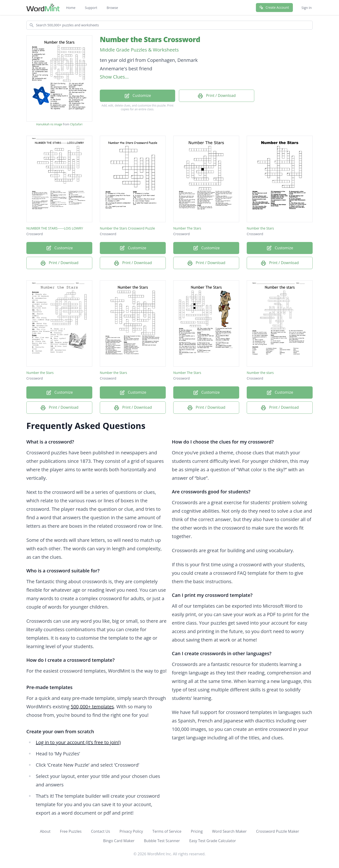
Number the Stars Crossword (150, 39)
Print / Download (217, 96)
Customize (137, 96)
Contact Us (100, 831)
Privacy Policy (131, 831)
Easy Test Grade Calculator (213, 841)
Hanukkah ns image (49, 124)
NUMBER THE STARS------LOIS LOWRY (55, 228)
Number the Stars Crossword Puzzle (127, 228)
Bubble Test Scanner (162, 841)
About (45, 831)
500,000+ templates (92, 707)
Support (91, 8)
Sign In (307, 8)
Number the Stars (260, 228)
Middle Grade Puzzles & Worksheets (139, 50)
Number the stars (260, 373)
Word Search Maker (229, 831)
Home (71, 8)
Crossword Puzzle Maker (278, 831)
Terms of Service (167, 831)
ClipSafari (76, 124)
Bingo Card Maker (119, 841)
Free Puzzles (71, 831)
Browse (112, 8)
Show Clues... (114, 77)
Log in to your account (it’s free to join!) (78, 742)
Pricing (197, 831)
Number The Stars (187, 228)
